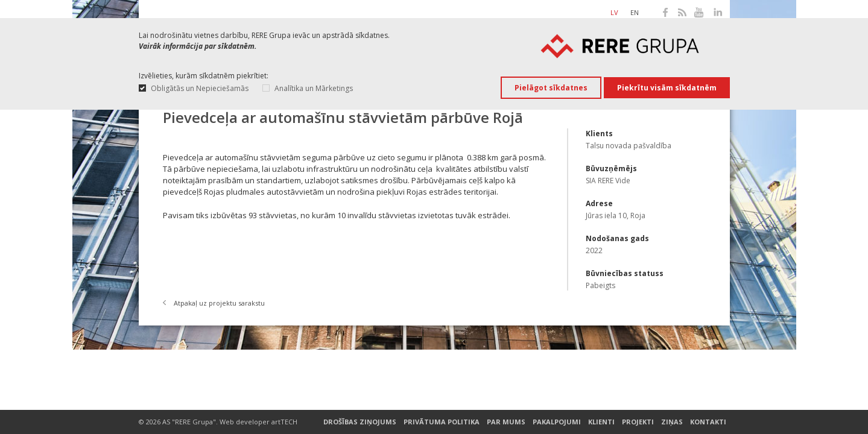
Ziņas (672, 422)
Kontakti (708, 422)
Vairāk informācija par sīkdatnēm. (198, 46)
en (635, 12)
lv (614, 12)
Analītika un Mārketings (314, 88)
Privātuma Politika (442, 422)
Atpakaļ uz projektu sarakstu (219, 303)
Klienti (601, 422)
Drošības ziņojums (360, 422)
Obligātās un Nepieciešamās (200, 88)
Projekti (638, 422)
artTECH (284, 422)
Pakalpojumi (557, 422)
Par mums (506, 422)
